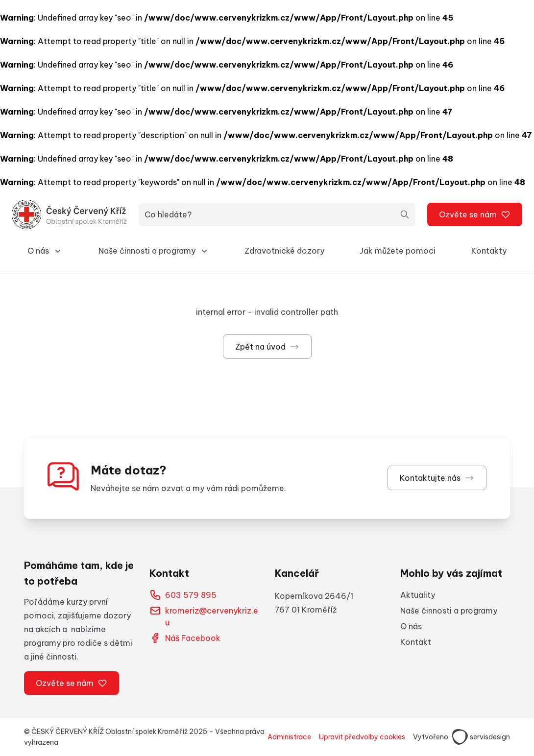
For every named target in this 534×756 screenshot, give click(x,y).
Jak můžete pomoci (398, 251)
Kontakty (489, 251)
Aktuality (418, 595)
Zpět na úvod (267, 347)
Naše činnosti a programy (449, 611)
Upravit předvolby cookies (362, 737)
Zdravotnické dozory (284, 251)
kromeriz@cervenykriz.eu (204, 616)
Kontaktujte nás (437, 478)
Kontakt (416, 642)
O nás (411, 626)
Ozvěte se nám (475, 214)
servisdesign (481, 737)
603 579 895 (183, 595)
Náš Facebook (185, 638)
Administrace (289, 737)
